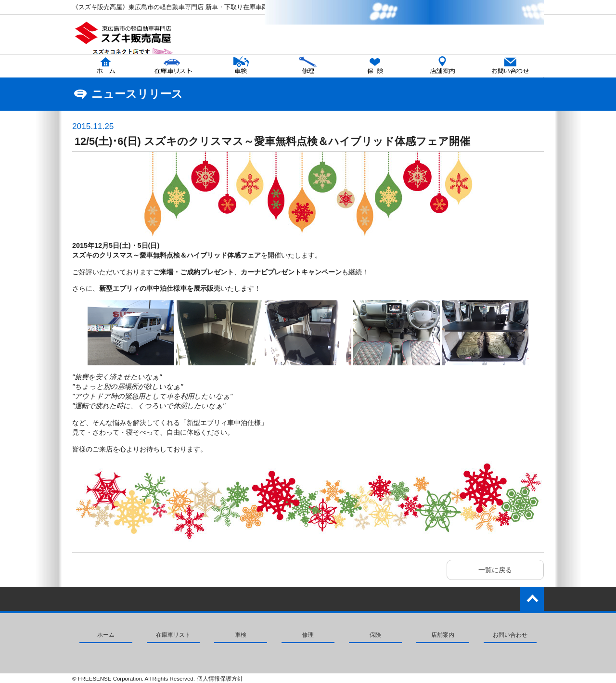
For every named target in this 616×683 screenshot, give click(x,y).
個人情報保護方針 (220, 679)
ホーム (106, 635)
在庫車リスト (173, 635)
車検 (241, 635)
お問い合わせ (510, 635)
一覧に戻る (495, 570)
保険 (375, 635)
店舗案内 (443, 635)
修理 (308, 635)
